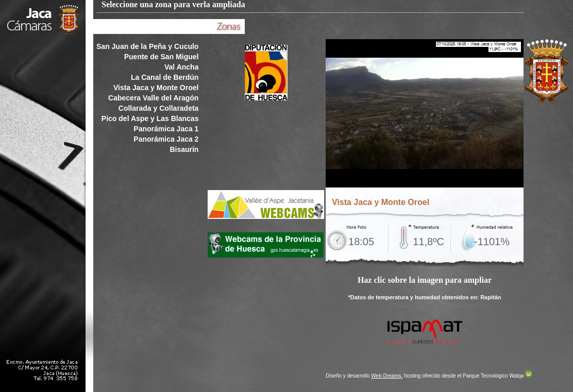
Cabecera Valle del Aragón (153, 98)
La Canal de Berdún (165, 77)
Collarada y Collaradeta (159, 108)
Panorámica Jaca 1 (166, 129)
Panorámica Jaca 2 (166, 139)
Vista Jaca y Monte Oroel (156, 88)
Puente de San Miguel (162, 57)
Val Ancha (181, 67)
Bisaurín (184, 149)
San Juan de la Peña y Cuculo (147, 46)
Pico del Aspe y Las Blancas (150, 118)
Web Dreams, (387, 376)
